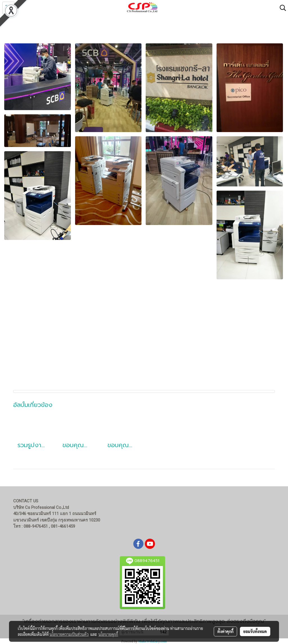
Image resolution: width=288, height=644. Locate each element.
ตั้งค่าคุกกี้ (225, 631)
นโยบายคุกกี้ (108, 634)
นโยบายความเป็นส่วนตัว (69, 634)
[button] (281, 8)
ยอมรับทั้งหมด (255, 631)
